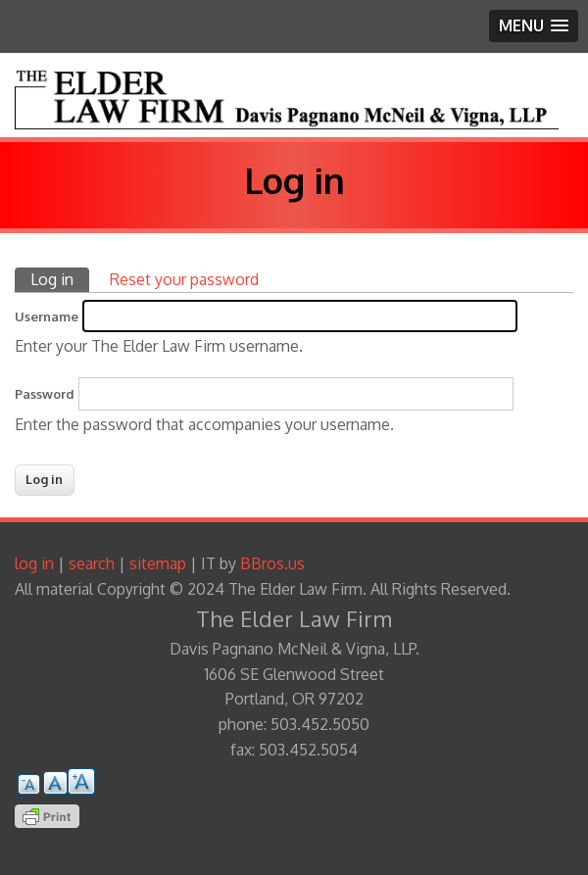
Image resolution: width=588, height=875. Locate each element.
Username (47, 316)
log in (34, 563)
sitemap (158, 563)
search (92, 563)
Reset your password (184, 279)
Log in (60, 280)
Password (45, 394)
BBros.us (272, 563)
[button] (534, 26)
